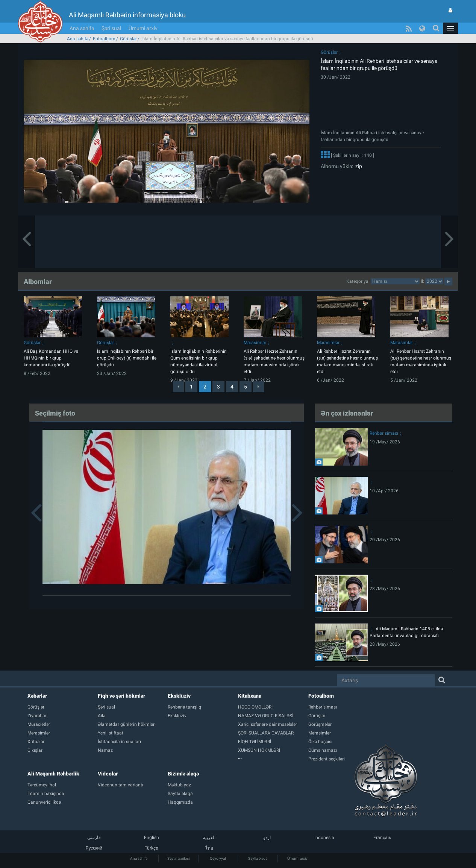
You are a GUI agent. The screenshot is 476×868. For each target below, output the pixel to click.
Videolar (108, 774)
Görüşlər (128, 39)
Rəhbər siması (384, 433)
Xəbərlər (37, 696)
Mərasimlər (255, 343)
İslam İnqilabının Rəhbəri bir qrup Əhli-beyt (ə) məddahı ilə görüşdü (127, 358)
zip (358, 166)
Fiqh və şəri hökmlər (121, 696)
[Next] (258, 387)
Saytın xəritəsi (178, 858)
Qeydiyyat (218, 858)
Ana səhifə (82, 28)
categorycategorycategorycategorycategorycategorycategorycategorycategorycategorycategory (395, 281)
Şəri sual (111, 28)
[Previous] (178, 387)
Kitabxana (250, 696)
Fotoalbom (104, 39)
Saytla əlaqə (258, 858)
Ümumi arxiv (143, 28)
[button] (450, 28)
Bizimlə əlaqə (183, 774)
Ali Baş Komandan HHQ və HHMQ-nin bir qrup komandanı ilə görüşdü (51, 358)
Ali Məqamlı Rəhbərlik (53, 774)
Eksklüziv (179, 696)
